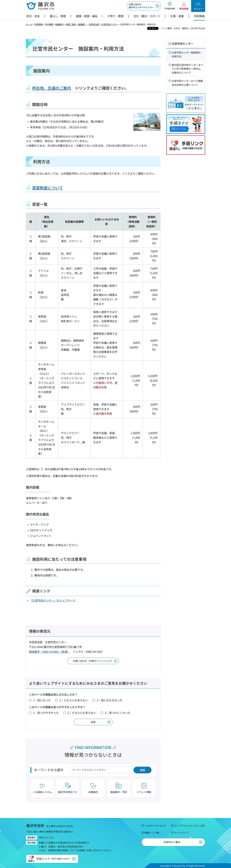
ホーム (29, 24)
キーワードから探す (49, 770)
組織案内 (59, 24)
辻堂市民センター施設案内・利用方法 (187, 54)
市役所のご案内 (172, 842)
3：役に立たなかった (110, 700)
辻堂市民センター (110, 24)
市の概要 (49, 24)
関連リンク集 (152, 833)
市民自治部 (94, 24)
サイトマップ (181, 833)
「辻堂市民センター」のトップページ (53, 600)
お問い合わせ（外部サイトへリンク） (93, 661)
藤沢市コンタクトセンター (141, 6)
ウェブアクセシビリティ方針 (190, 826)
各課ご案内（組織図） (76, 24)
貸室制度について (48, 188)
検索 (142, 770)
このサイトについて (155, 826)
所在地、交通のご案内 (52, 88)
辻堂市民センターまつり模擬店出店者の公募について (187, 83)
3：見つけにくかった (118, 713)
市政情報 (39, 24)
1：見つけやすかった (46, 713)
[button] (170, 6)
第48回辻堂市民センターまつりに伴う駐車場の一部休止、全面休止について (187, 69)
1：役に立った (42, 700)
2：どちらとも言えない (74, 700)
